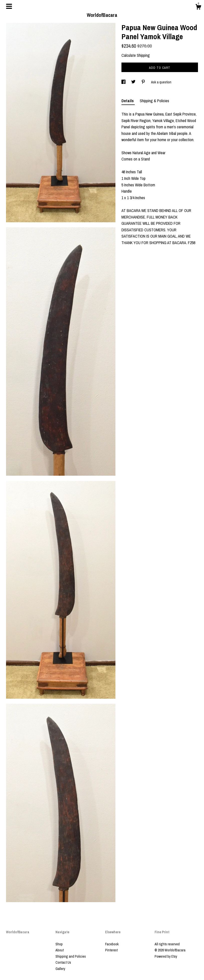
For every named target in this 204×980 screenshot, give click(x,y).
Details (128, 101)
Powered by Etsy (166, 956)
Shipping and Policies (71, 956)
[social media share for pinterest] (144, 82)
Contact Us (63, 962)
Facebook (112, 944)
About (60, 950)
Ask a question (161, 82)
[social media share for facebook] (124, 82)
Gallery (60, 969)
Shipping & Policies (154, 101)
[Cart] (198, 8)
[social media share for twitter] (134, 82)
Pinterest (111, 950)
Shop (59, 944)
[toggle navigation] (9, 6)
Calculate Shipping (136, 55)
